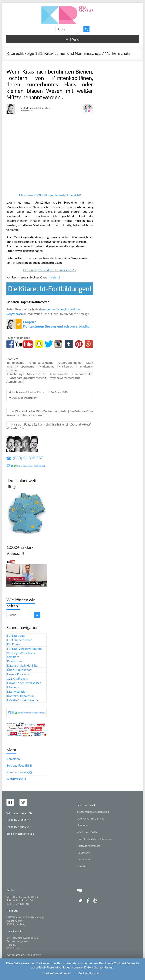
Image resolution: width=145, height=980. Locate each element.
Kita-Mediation (17, 691)
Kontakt (82, 866)
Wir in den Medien (88, 832)
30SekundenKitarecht (25, 398)
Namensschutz (82, 374)
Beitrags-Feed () (19, 765)
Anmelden (13, 759)
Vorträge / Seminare (89, 846)
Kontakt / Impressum (21, 696)
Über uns (13, 687)
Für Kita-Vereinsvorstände (24, 649)
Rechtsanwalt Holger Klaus (28, 392)
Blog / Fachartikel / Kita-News (94, 839)
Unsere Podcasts (18, 674)
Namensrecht (59, 374)
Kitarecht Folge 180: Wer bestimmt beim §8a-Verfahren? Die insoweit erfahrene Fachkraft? (50, 413)
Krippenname (25, 366)
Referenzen (14, 661)
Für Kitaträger (16, 635)
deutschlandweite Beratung (93, 812)
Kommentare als (20, 772)
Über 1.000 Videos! (20, 670)
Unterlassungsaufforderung (28, 378)
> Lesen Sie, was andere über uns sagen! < (50, 270)
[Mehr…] (54, 277)
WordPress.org (16, 779)
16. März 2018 (59, 392)
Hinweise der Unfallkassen (24, 683)
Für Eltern (13, 644)
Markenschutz (36, 374)
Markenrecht (67, 366)
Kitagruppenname (70, 362)
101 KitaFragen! (18, 678)
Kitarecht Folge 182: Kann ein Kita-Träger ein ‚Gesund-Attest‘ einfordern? (49, 426)
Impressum (83, 859)
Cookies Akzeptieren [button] (90, 973)
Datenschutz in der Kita (22, 665)
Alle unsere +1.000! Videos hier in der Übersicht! (50, 195)
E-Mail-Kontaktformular (23, 700)
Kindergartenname (41, 362)
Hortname (17, 362)
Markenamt (46, 366)
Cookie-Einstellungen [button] (57, 973)
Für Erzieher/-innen (20, 640)
